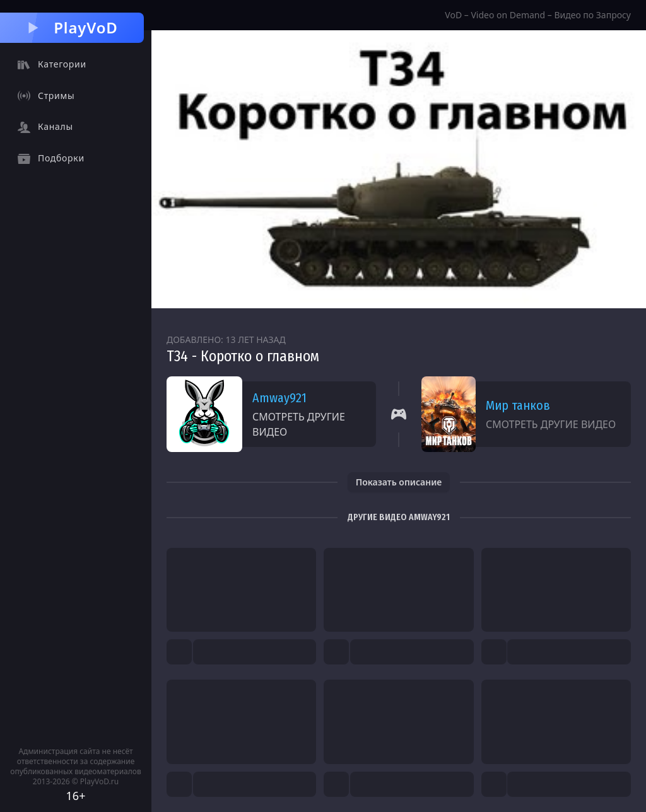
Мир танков (518, 405)
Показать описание (399, 482)
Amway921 (279, 398)
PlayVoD (72, 27)
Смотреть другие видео (299, 424)
